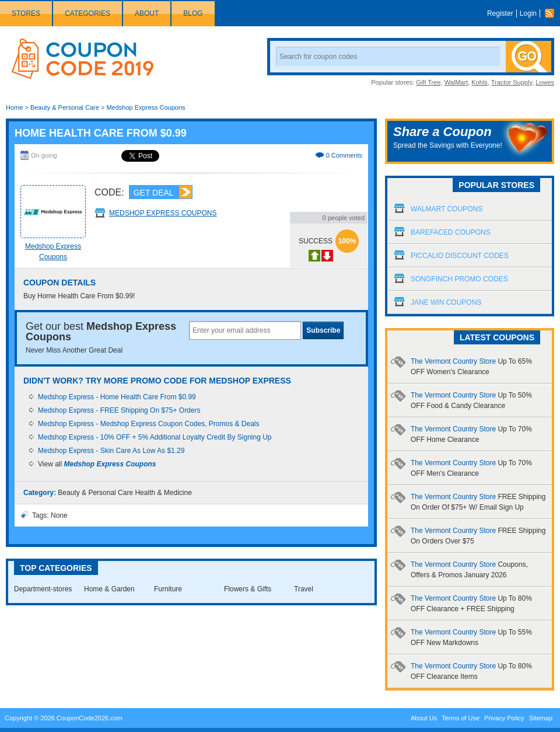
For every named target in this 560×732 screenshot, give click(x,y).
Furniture (168, 589)
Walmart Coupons (447, 209)
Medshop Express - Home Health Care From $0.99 (117, 397)
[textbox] (245, 330)
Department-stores (43, 589)
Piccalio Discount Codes (460, 256)
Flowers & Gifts (248, 589)
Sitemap (541, 718)
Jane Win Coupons (446, 302)
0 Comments (344, 155)
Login (528, 13)
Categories (87, 13)
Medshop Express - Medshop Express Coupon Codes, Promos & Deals (149, 424)
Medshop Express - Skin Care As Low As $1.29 (111, 451)
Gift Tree (428, 82)
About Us (424, 718)
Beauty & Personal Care (65, 107)
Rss (552, 13)
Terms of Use (461, 718)
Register (500, 13)
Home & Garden (109, 589)
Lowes (545, 82)
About (147, 13)
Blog (193, 13)
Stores (26, 13)
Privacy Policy (504, 718)
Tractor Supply (512, 82)
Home (14, 107)
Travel (304, 589)
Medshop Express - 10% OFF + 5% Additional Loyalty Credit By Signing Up (155, 437)
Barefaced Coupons (451, 232)
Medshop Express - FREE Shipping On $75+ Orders (119, 410)
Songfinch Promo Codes (459, 279)
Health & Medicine (163, 493)
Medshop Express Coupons (146, 107)
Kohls (480, 82)
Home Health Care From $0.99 (101, 133)
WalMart (456, 82)
